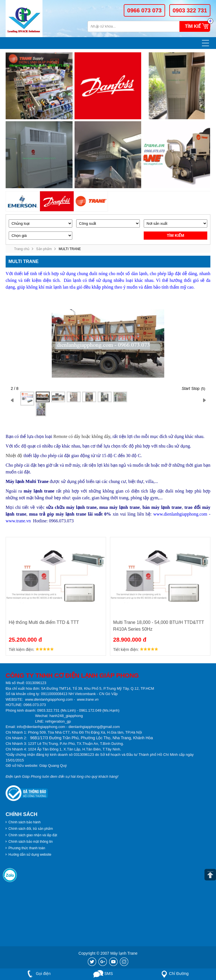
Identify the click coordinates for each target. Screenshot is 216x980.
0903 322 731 (190, 10)
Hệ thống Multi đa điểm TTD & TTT (44, 622)
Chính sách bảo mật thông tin (31, 842)
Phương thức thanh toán (27, 848)
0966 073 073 (144, 10)
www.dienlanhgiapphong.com (180, 514)
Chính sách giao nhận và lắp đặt (33, 835)
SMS (103, 974)
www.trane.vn (18, 521)
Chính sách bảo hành (24, 822)
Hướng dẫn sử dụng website (30, 855)
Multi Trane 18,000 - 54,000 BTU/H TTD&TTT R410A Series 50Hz (158, 626)
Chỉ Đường (174, 974)
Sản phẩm (44, 249)
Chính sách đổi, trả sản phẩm (31, 829)
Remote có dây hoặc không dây (82, 436)
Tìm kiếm (195, 26)
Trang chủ (22, 249)
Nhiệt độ (14, 456)
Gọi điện (38, 974)
